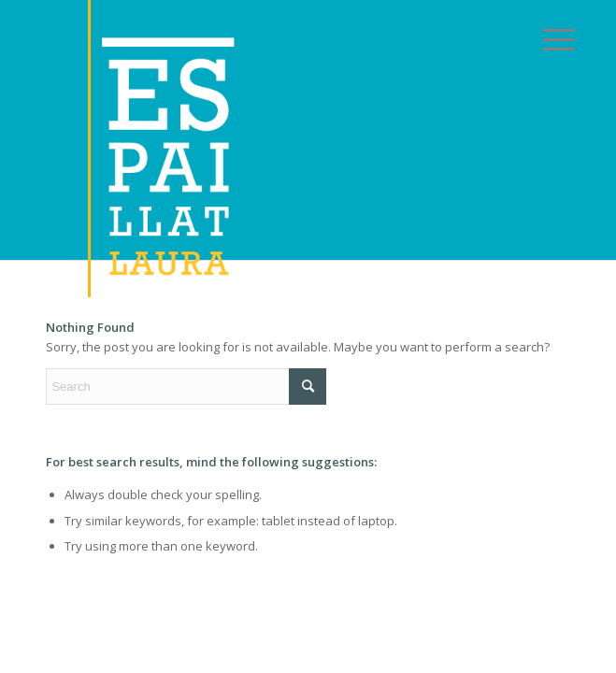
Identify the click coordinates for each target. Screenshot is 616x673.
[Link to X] (242, 285)
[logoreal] (255, 149)
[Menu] (544, 39)
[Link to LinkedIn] (373, 285)
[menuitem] (544, 39)
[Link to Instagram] (505, 285)
